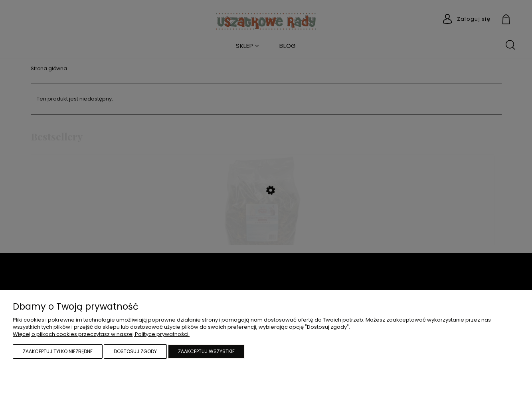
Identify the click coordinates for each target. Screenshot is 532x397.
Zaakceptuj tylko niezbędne (58, 351)
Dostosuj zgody (135, 351)
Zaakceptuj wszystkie (206, 351)
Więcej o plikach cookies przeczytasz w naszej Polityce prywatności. (101, 334)
